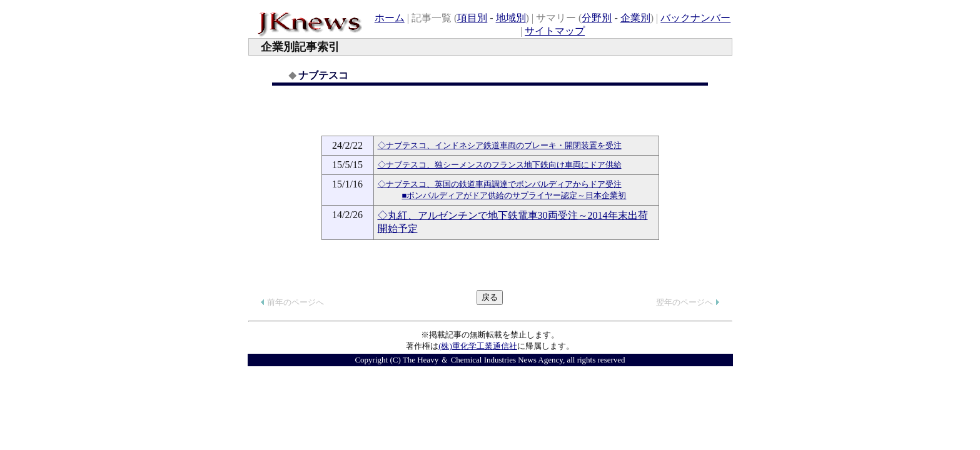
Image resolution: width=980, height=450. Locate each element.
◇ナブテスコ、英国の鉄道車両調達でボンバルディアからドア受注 (500, 184)
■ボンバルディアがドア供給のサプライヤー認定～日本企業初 (514, 195)
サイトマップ (555, 31)
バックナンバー (695, 18)
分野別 (597, 18)
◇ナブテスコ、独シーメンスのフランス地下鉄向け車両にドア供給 (500, 165)
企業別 (635, 18)
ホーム (390, 18)
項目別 (472, 18)
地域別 (511, 18)
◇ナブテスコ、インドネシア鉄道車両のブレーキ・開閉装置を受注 (500, 145)
